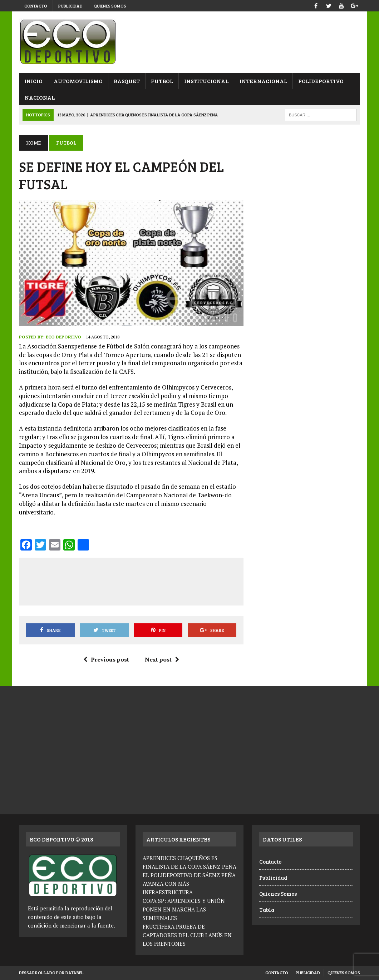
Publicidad (70, 6)
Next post (162, 659)
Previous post (106, 659)
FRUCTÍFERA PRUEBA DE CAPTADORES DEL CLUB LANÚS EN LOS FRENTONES (187, 935)
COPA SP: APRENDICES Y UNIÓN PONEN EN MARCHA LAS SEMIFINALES (184, 909)
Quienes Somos (110, 6)
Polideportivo (321, 81)
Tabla (267, 910)
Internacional (263, 81)
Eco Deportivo (63, 337)
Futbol (162, 81)
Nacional (40, 97)
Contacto (36, 6)
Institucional (206, 81)
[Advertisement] (156, 580)
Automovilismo (78, 81)
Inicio (33, 81)
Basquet (127, 81)
